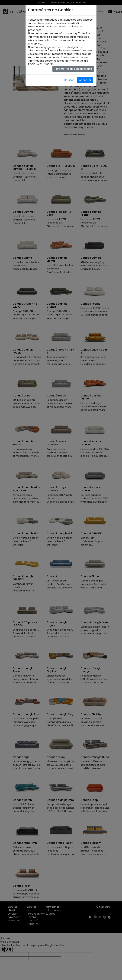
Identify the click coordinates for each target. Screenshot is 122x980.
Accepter (85, 80)
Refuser (69, 80)
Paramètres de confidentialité (73, 69)
